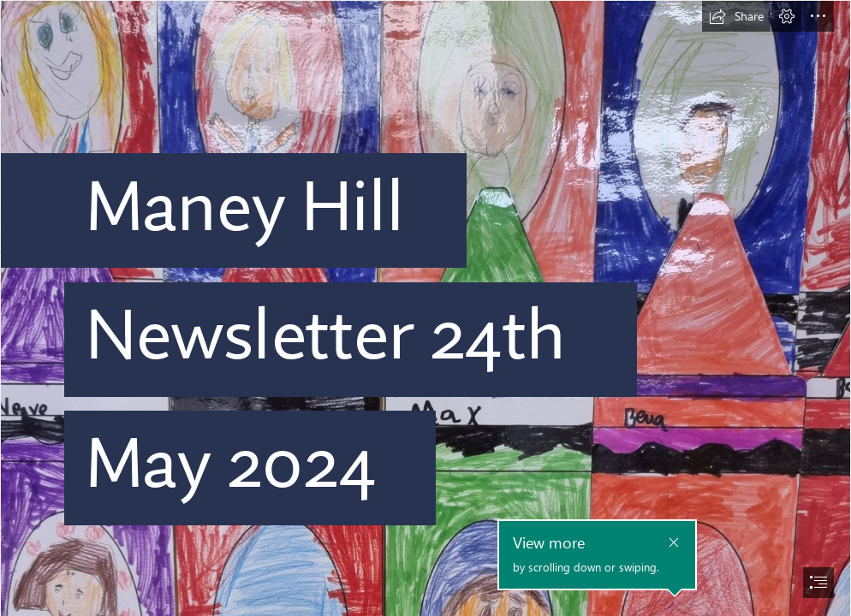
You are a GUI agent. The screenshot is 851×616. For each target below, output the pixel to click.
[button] (736, 16)
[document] (425, 308)
